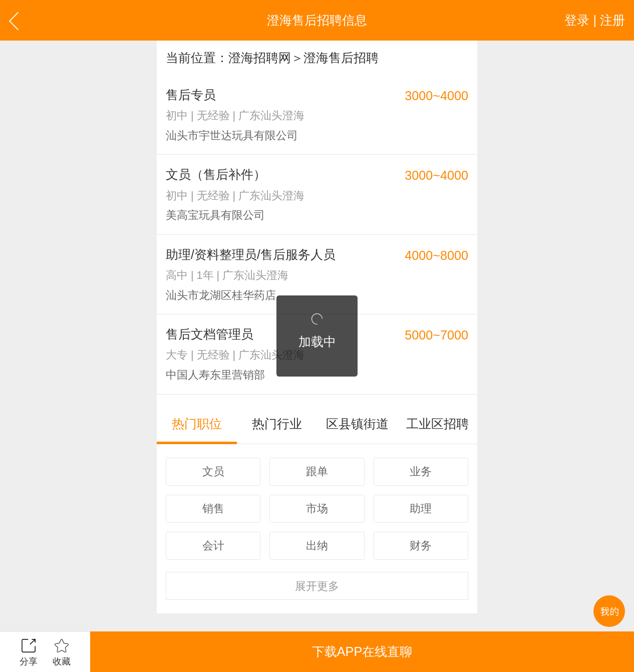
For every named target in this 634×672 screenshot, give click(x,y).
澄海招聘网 (260, 58)
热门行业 (277, 424)
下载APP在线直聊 (362, 651)
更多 (317, 586)
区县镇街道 (357, 424)
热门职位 (197, 424)
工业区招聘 (437, 424)
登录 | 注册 (595, 20)
